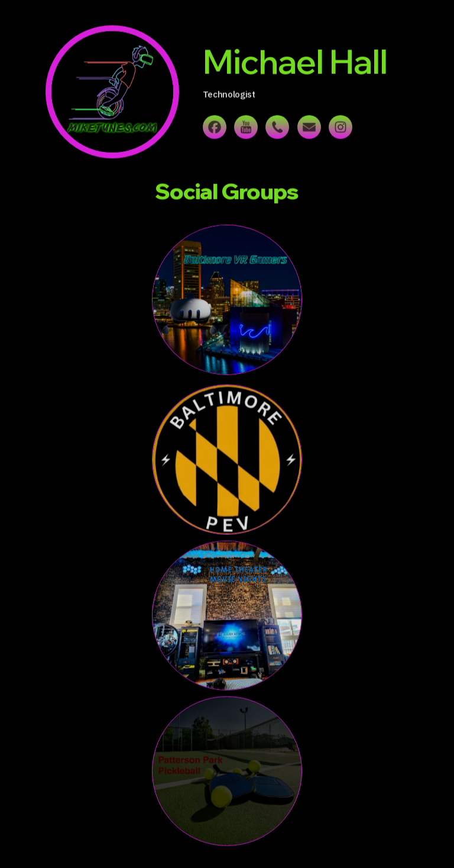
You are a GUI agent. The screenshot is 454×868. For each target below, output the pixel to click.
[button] (215, 128)
